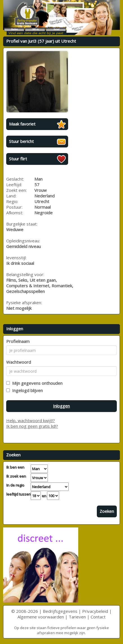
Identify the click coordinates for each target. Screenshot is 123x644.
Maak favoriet (22, 124)
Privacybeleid (95, 611)
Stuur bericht (21, 141)
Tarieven (77, 617)
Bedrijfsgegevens (60, 611)
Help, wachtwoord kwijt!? (31, 420)
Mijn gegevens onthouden (36, 383)
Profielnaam (18, 341)
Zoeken (107, 511)
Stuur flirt (18, 159)
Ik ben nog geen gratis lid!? (32, 426)
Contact (98, 617)
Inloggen (61, 406)
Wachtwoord (19, 362)
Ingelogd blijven (26, 390)
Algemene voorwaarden (41, 617)
